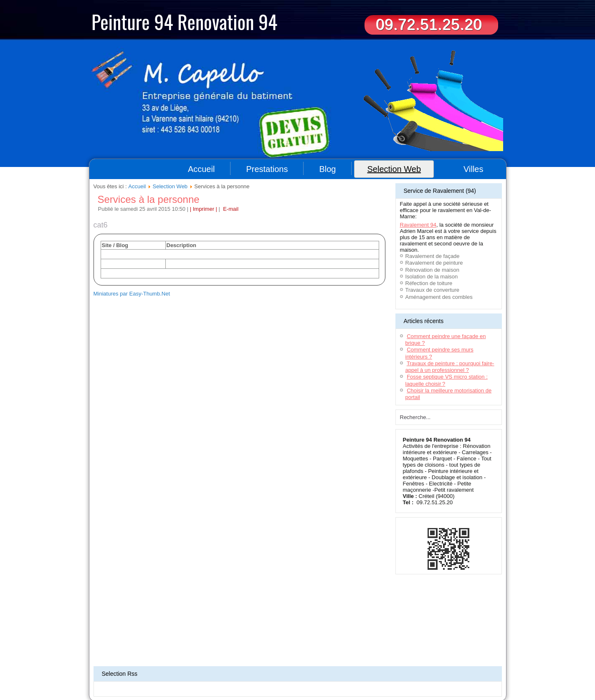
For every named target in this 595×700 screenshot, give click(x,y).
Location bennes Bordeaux (292, 663)
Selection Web (394, 169)
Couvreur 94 (103, 663)
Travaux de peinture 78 (431, 673)
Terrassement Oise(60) (114, 668)
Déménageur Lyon (170, 673)
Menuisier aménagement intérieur (356, 663)
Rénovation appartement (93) (130, 678)
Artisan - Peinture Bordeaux (447, 668)
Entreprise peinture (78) (187, 678)
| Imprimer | (204, 209)
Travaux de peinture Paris (413, 678)
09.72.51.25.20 (429, 24)
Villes (473, 169)
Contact (334, 650)
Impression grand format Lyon (331, 668)
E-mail (230, 209)
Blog (327, 169)
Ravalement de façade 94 (390, 668)
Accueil (201, 169)
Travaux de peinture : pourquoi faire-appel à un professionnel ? (450, 367)
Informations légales (301, 650)
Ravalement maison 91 (239, 663)
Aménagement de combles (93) (373, 673)
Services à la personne (149, 199)
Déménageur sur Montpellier (219, 668)
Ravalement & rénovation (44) (308, 673)
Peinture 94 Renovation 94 (184, 21)
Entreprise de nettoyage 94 (185, 663)
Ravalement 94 (418, 225)
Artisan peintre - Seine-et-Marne (246, 678)
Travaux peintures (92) (361, 678)
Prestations (267, 169)
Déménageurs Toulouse (164, 668)
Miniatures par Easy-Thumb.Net (132, 294)
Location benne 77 (466, 663)
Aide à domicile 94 (137, 663)
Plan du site (265, 650)
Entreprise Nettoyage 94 (216, 673)
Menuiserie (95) (259, 673)
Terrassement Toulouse (274, 668)
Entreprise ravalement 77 (419, 663)
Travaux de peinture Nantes (307, 678)
